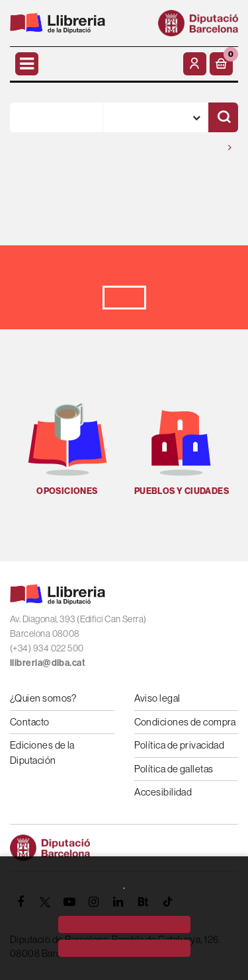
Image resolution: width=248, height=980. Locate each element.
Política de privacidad (180, 745)
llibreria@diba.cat (48, 663)
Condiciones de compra (185, 722)
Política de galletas (174, 769)
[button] (221, 64)
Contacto (30, 722)
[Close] (124, 948)
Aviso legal (157, 698)
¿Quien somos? (43, 698)
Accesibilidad (163, 792)
